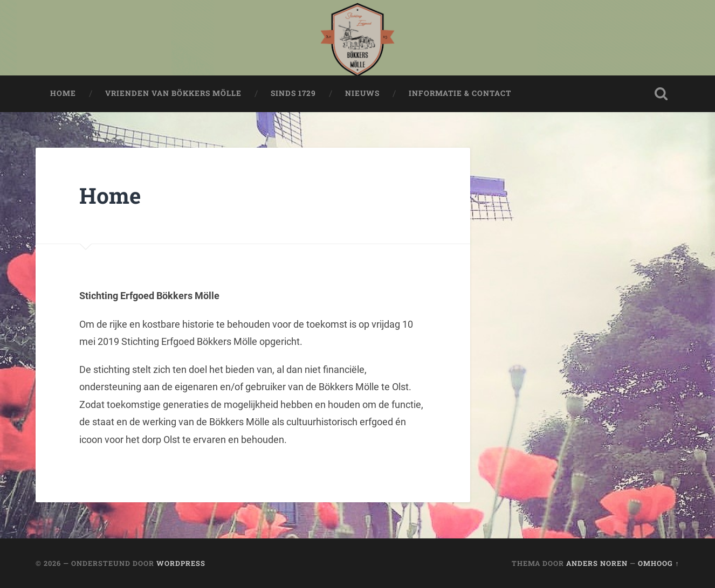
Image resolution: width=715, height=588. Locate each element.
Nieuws (362, 93)
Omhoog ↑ (658, 563)
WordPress (181, 563)
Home (63, 93)
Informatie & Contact (460, 93)
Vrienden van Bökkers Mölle (173, 93)
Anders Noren (597, 563)
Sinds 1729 (293, 93)
